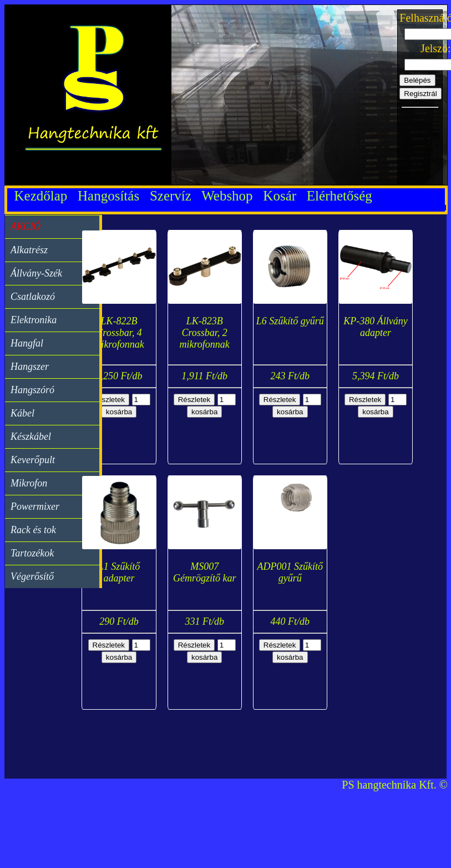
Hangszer (30, 367)
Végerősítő (32, 576)
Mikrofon (29, 483)
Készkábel (31, 436)
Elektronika (34, 320)
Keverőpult (33, 460)
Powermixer (35, 506)
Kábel (22, 413)
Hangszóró (32, 390)
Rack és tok (33, 530)
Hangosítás (112, 196)
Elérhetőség (339, 196)
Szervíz (174, 196)
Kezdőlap (41, 196)
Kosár (283, 196)
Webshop (230, 196)
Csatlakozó (33, 297)
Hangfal (27, 343)
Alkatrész (29, 250)
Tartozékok (32, 553)
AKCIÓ (26, 227)
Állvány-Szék (36, 273)
